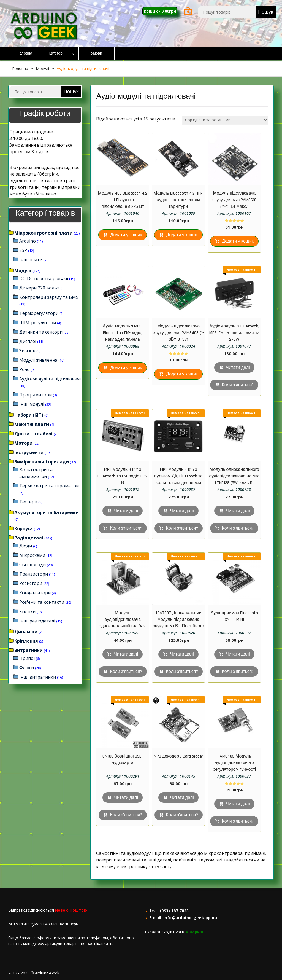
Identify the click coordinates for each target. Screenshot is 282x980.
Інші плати (31, 260)
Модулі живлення (38, 360)
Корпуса (24, 528)
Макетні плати (32, 424)
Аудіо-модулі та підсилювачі (50, 379)
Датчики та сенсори (41, 332)
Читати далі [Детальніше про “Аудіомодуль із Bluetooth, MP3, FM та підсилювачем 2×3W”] (238, 368)
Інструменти (29, 452)
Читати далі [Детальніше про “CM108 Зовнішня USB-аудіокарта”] (126, 798)
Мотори (23, 443)
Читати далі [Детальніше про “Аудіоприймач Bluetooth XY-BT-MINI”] (238, 654)
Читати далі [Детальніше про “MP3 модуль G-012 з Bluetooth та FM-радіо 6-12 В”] (126, 511)
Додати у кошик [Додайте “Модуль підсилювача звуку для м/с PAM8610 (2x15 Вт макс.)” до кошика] (238, 241)
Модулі (42, 69)
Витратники (29, 650)
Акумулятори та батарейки (47, 512)
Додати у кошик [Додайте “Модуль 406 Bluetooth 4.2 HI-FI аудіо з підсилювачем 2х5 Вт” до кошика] (126, 235)
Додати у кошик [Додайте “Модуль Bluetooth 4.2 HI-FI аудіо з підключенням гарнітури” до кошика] (182, 235)
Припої (27, 658)
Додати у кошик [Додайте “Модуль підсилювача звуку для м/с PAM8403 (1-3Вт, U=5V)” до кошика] (182, 374)
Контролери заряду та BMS (49, 297)
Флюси (27, 668)
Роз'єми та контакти (42, 602)
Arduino (28, 241)
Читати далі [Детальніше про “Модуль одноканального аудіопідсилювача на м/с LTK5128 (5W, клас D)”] (238, 511)
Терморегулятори (39, 313)
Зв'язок (27, 351)
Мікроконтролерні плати (44, 233)
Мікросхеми (32, 555)
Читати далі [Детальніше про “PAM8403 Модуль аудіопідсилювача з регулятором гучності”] (238, 804)
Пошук (265, 12)
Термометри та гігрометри (49, 486)
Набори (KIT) (29, 415)
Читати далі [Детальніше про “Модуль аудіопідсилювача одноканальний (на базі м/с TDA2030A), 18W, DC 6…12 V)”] (126, 654)
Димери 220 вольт (39, 288)
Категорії (57, 53)
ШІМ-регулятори (38, 323)
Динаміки (26, 632)
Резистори (31, 583)
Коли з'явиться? (238, 385)
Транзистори (34, 574)
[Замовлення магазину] (225, 120)
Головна (25, 53)
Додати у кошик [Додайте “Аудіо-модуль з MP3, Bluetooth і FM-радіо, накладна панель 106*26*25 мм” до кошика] (126, 368)
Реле (24, 369)
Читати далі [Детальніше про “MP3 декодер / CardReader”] (182, 798)
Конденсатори (35, 593)
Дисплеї (28, 341)
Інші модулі (32, 404)
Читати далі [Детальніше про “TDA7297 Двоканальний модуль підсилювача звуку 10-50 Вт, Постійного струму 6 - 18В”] (182, 654)
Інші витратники (38, 677)
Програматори (36, 395)
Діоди (26, 546)
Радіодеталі (29, 538)
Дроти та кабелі (33, 434)
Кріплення (26, 641)
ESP (23, 250)
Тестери (28, 502)
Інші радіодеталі (37, 621)
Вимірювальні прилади (42, 462)
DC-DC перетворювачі (44, 278)
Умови (97, 53)
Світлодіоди (32, 565)
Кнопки (27, 611)
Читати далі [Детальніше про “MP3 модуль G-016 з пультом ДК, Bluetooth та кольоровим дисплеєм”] (182, 511)
